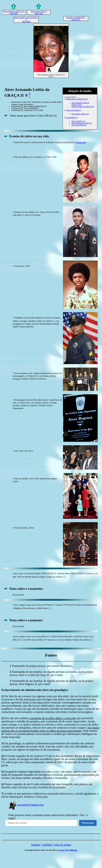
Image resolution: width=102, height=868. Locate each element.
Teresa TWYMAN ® (74, 110)
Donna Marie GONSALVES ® (77, 99)
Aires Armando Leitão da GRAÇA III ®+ (80, 104)
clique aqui (81, 142)
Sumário (36, 845)
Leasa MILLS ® (72, 118)
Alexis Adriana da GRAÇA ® (82, 123)
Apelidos (47, 845)
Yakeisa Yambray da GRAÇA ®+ (83, 107)
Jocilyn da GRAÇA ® (79, 125)
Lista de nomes (63, 845)
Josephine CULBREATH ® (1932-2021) (76, 18)
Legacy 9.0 (63, 850)
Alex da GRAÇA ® (78, 121)
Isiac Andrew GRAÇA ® (80, 114)
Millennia (74, 850)
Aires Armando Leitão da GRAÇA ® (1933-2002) (26, 19)
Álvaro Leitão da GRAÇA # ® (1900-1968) (14, 12)
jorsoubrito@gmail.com (26, 805)
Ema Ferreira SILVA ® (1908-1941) (39, 12)
